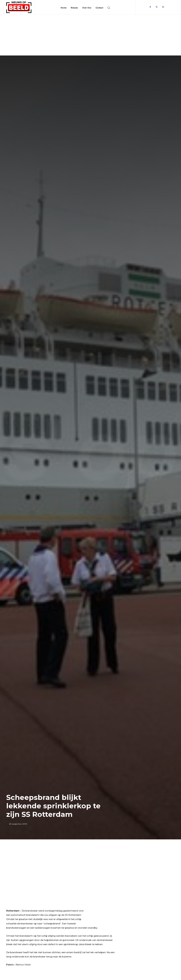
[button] (109, 8)
